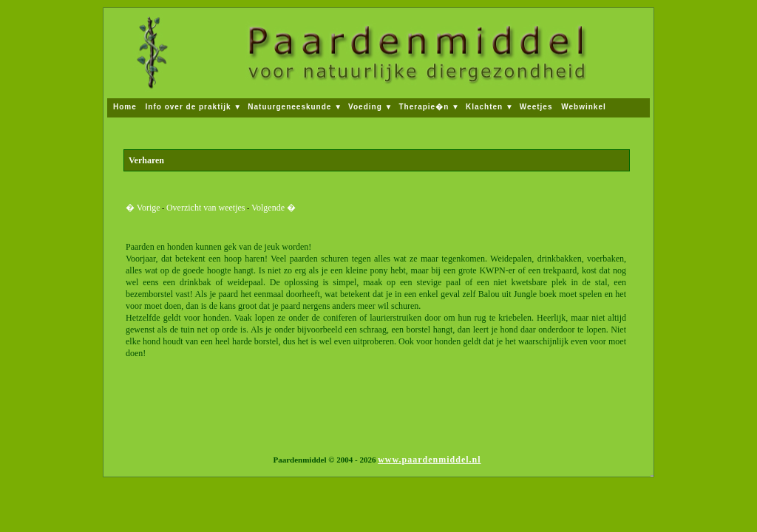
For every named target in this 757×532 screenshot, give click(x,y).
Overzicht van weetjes (206, 208)
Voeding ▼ (370, 107)
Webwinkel (584, 107)
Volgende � (274, 208)
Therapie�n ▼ (429, 107)
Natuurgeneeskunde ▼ (295, 107)
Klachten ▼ (490, 107)
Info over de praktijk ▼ (194, 107)
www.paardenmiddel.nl (429, 460)
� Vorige (143, 208)
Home (126, 107)
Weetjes (537, 107)
